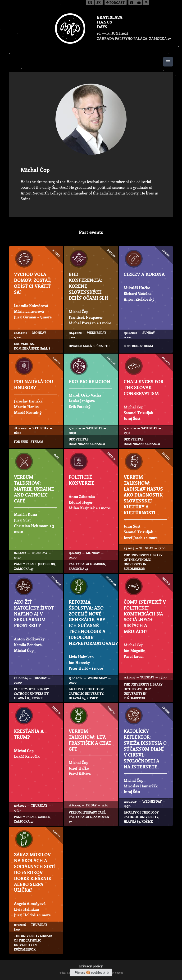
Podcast (116, 3)
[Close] (109, 972)
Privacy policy (91, 967)
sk (99, 3)
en (90, 3)
